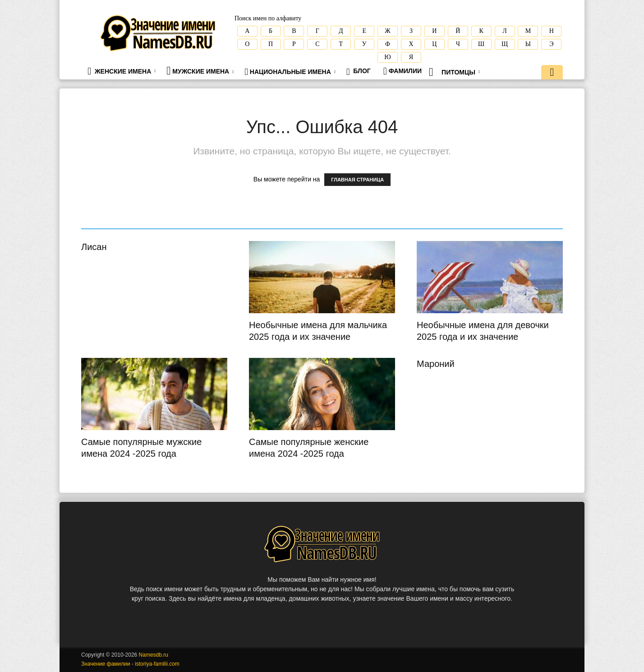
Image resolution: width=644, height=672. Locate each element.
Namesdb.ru (154, 655)
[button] (552, 73)
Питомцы (454, 72)
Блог (359, 72)
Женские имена (122, 71)
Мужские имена (200, 71)
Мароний (436, 364)
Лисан (94, 247)
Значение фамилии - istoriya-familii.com (130, 664)
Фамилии (402, 71)
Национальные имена (290, 72)
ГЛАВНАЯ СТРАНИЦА (357, 180)
